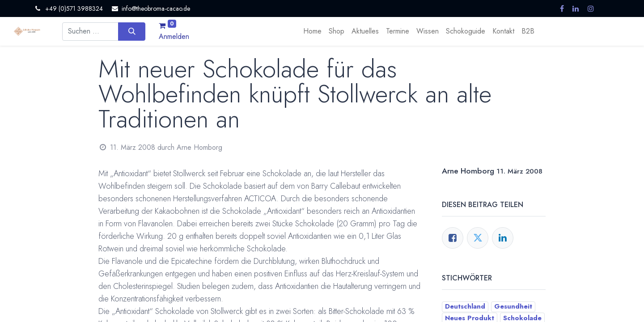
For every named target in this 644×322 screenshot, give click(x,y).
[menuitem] (312, 31)
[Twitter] (478, 238)
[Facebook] (453, 238)
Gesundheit (513, 306)
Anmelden (174, 36)
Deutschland (465, 306)
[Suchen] (132, 31)
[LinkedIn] (503, 238)
